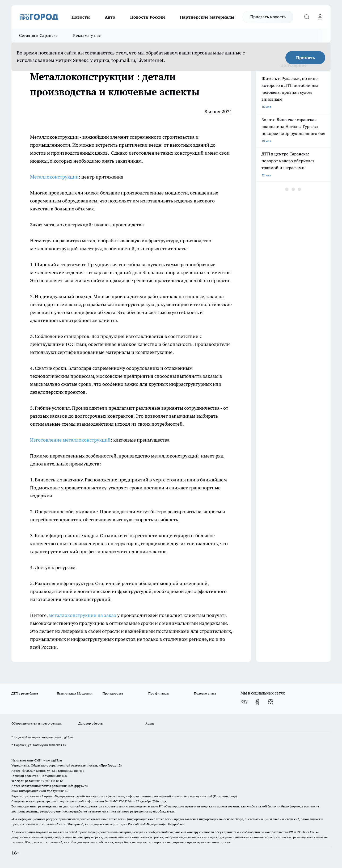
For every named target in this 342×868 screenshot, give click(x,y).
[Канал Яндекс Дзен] (271, 702)
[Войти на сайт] (320, 17)
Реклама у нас (87, 35)
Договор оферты (91, 723)
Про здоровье (113, 693)
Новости (81, 17)
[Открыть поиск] (307, 17)
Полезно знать (205, 693)
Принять (305, 58)
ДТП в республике (25, 693)
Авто (110, 17)
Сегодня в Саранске (38, 35)
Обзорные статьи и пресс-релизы (37, 723)
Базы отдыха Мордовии (75, 693)
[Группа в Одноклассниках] (257, 702)
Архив (150, 723)
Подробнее (176, 824)
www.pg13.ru (64, 737)
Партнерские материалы (207, 17)
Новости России (148, 17)
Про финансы (159, 693)
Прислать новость (268, 17)
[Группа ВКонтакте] (244, 702)
